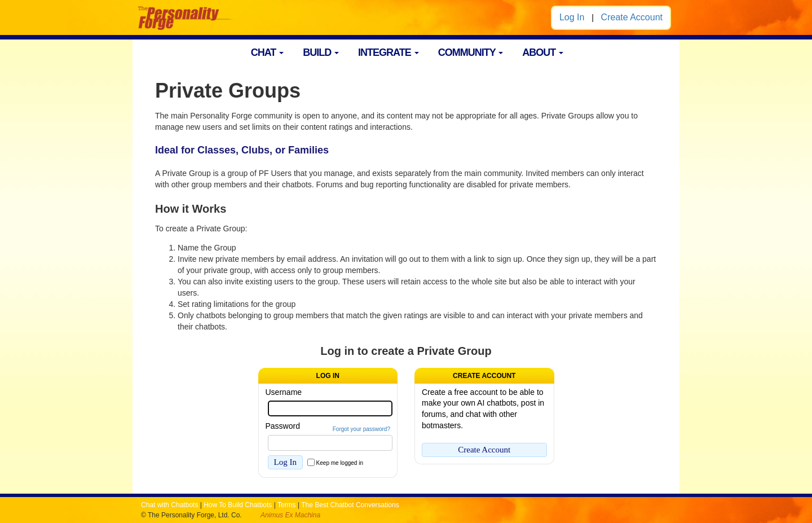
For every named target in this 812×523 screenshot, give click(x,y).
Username (284, 392)
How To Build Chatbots (238, 505)
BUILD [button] (321, 52)
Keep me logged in (340, 463)
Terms (287, 505)
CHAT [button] (268, 52)
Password (283, 426)
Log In (572, 17)
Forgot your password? (361, 429)
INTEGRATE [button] (389, 52)
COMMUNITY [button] (471, 52)
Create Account (632, 17)
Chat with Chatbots (169, 505)
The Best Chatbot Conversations (350, 505)
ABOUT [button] (543, 52)
